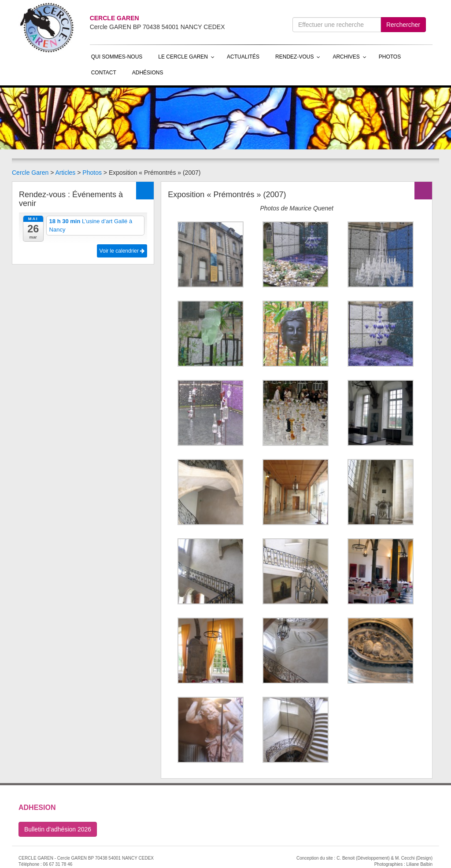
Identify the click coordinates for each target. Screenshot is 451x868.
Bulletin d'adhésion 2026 (58, 829)
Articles (65, 173)
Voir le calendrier (122, 251)
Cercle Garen (30, 173)
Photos (92, 173)
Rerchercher (403, 25)
